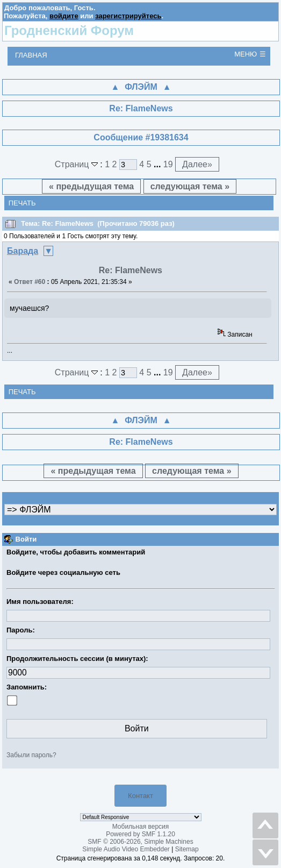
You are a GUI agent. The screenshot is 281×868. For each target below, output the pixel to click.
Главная (31, 55)
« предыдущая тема (91, 186)
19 (168, 164)
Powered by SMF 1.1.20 (140, 834)
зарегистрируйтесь (128, 16)
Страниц (78, 164)
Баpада (23, 251)
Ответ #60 (30, 282)
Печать (22, 203)
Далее (197, 164)
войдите (64, 16)
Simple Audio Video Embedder (126, 849)
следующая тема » (190, 186)
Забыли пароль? (31, 755)
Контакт (140, 796)
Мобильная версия (141, 827)
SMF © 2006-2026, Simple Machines (140, 842)
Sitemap (187, 849)
